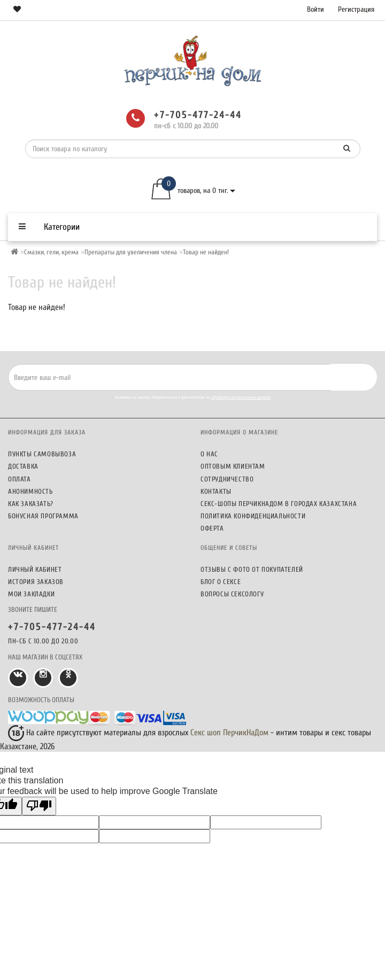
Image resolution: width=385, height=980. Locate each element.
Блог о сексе (221, 582)
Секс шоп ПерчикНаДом (229, 733)
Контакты (216, 491)
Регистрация (356, 9)
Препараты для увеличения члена (131, 252)
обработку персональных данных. (241, 397)
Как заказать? (31, 504)
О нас (209, 454)
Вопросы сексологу (232, 594)
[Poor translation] (39, 806)
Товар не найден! (206, 252)
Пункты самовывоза (42, 454)
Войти (315, 9)
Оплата (20, 479)
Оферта (212, 528)
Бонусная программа (43, 516)
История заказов (36, 582)
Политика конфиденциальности (253, 516)
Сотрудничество (227, 479)
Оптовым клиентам (233, 466)
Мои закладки (31, 594)
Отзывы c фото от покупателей (252, 569)
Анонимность (30, 491)
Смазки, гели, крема (51, 252)
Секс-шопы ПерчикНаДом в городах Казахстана (279, 504)
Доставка (23, 466)
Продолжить (347, 330)
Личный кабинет (35, 569)
